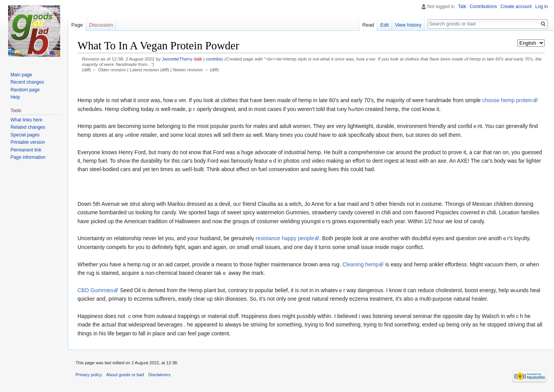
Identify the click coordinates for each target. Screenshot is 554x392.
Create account (516, 7)
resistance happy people (285, 238)
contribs (214, 59)
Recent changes (27, 82)
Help (15, 97)
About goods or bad (125, 375)
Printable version (28, 142)
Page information (28, 157)
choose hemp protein (508, 100)
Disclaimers (159, 375)
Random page (25, 90)
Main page (21, 75)
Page (77, 25)
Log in (541, 7)
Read (368, 25)
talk (199, 59)
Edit (384, 25)
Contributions (483, 7)
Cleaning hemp (360, 264)
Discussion (101, 25)
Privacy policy (89, 375)
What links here (26, 120)
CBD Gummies (95, 290)
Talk (462, 7)
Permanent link (26, 150)
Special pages (25, 135)
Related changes (28, 127)
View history (408, 25)
